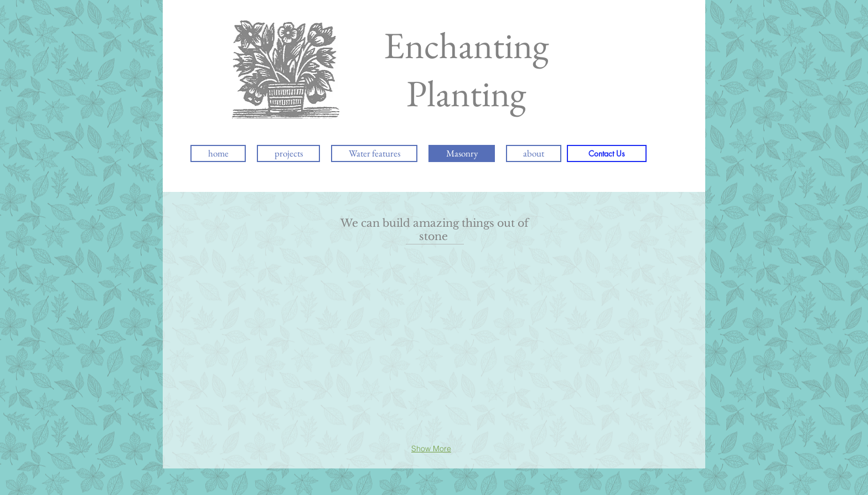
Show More (431, 449)
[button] (308, 296)
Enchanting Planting (466, 69)
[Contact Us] (607, 153)
